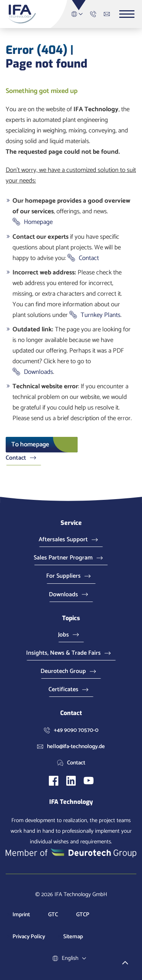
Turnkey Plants (101, 315)
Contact (89, 258)
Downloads (38, 372)
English (79, 14)
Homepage (38, 222)
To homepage (30, 444)
